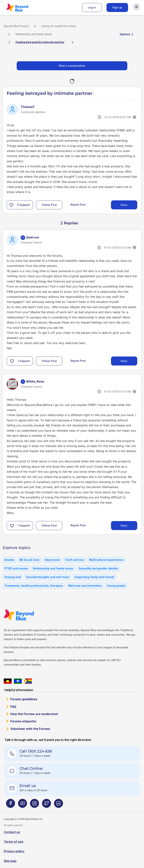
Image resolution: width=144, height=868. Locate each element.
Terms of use (13, 842)
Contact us (12, 832)
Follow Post (49, 205)
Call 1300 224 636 (36, 751)
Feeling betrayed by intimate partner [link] (40, 42)
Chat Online (31, 768)
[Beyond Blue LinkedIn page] (58, 805)
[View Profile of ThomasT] (28, 107)
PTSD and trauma (16, 568)
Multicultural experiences (106, 560)
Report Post (78, 205)
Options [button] (125, 34)
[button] (11, 205)
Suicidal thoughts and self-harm (48, 577)
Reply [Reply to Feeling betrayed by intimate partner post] (124, 205)
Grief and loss (75, 560)
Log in (92, 7)
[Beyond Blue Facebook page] (10, 805)
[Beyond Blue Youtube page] (22, 805)
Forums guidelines (24, 699)
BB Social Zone (30, 560)
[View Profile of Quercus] (33, 237)
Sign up (117, 7)
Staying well (13, 577)
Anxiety (9, 560)
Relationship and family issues (34, 34)
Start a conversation (72, 66)
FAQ (13, 707)
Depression (52, 560)
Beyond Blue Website (26, 615)
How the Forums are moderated (34, 714)
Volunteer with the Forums (30, 729)
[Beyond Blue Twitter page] (46, 805)
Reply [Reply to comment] (124, 361)
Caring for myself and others (59, 26)
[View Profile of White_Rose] (35, 381)
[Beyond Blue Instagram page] (34, 805)
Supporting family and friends (94, 577)
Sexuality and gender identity (98, 568)
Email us (28, 786)
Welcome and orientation (85, 586)
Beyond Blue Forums (22, 7)
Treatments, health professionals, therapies (34, 586)
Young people (116, 586)
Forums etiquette (23, 721)
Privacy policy (14, 851)
